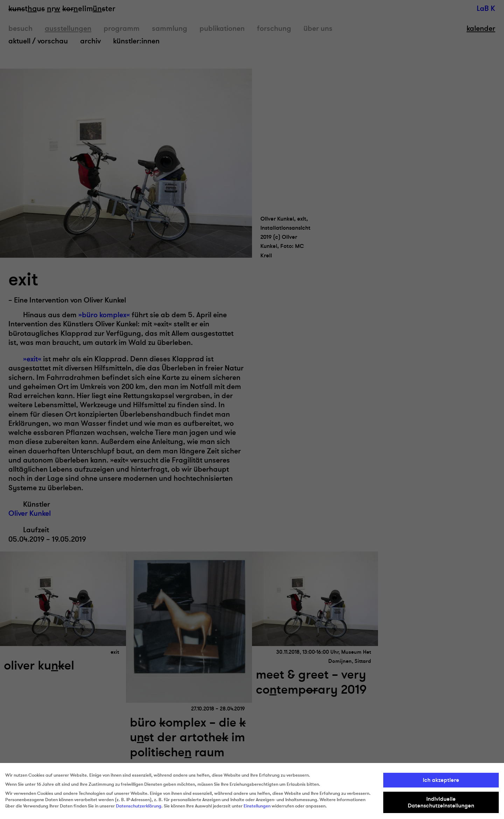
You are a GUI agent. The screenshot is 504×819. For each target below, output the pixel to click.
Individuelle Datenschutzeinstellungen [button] (441, 802)
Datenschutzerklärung (139, 806)
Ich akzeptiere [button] (441, 780)
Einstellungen (257, 806)
